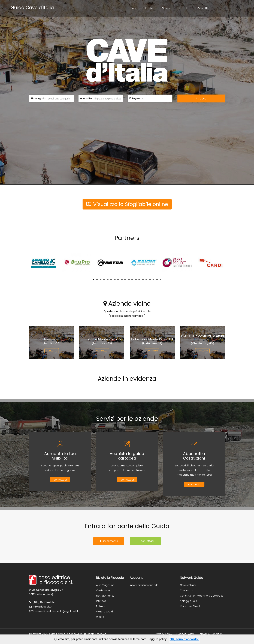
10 (125, 280)
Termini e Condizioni (211, 634)
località (86, 98)
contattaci (60, 480)
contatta (52, 351)
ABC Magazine (105, 585)
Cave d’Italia (188, 585)
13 (136, 280)
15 (143, 280)
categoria (38, 98)
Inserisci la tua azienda (144, 585)
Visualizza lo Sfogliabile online (127, 204)
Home (133, 8)
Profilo (149, 8)
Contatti (202, 8)
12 (132, 280)
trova (201, 99)
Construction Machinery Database (202, 596)
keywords (136, 98)
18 (153, 280)
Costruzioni (103, 590)
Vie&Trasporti (104, 612)
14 (139, 280)
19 (157, 280)
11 (129, 280)
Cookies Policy (185, 634)
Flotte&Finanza (105, 596)
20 (161, 280)
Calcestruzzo (188, 590)
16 (146, 280)
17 (150, 280)
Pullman (101, 606)
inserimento (109, 541)
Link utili (184, 8)
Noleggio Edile (189, 601)
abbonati (194, 484)
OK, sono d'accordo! (184, 639)
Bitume (166, 8)
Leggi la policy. (158, 639)
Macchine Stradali (191, 606)
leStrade (101, 601)
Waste (100, 617)
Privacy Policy (164, 634)
